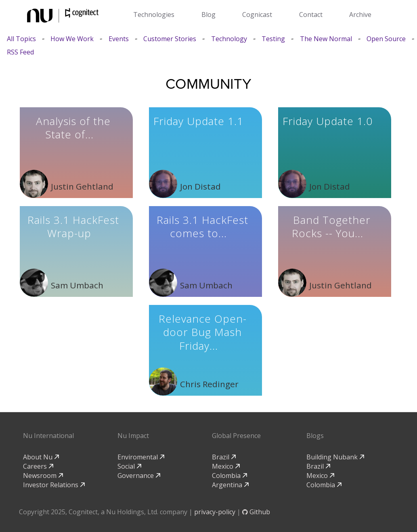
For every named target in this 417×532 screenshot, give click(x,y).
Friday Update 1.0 (328, 121)
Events (119, 39)
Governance (139, 476)
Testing (273, 39)
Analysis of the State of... (73, 128)
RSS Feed (20, 52)
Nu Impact (133, 436)
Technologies (154, 15)
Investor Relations (54, 485)
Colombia (229, 476)
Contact (311, 15)
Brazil (224, 457)
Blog (208, 15)
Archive (360, 15)
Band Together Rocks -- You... (331, 227)
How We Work (72, 39)
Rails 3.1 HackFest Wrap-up (73, 227)
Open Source (386, 39)
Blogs (315, 436)
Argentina (230, 485)
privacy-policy (215, 512)
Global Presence (236, 436)
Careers (38, 466)
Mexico (226, 466)
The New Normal (326, 39)
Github (256, 512)
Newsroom (43, 476)
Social (129, 466)
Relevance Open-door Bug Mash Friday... (203, 332)
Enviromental (141, 457)
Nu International (48, 436)
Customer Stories (170, 39)
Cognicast (257, 15)
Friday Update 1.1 (198, 121)
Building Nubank (335, 457)
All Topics (21, 39)
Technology (229, 39)
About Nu (41, 457)
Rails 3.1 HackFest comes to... (202, 227)
